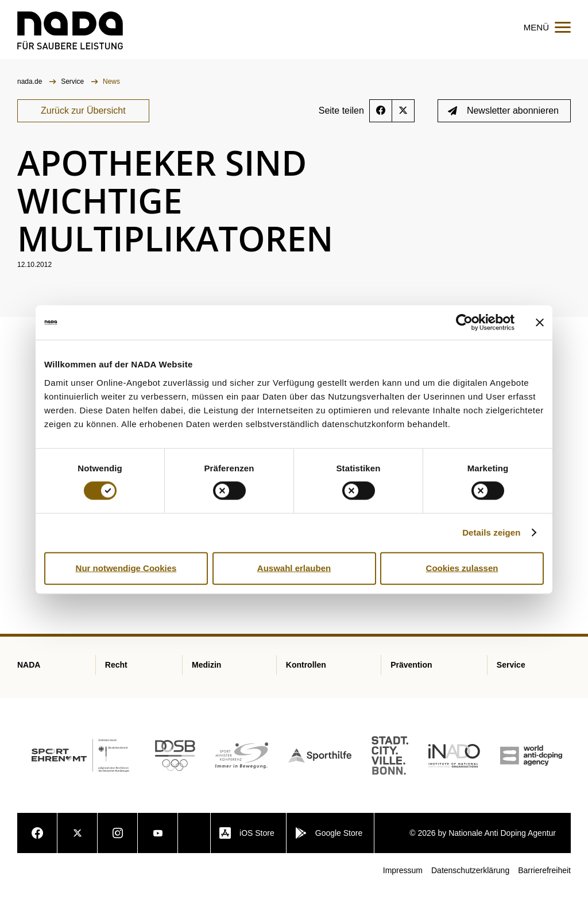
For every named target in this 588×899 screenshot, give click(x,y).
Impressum (403, 881)
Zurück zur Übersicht (83, 121)
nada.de (31, 92)
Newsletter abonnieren (503, 121)
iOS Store (247, 844)
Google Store (329, 844)
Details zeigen (491, 532)
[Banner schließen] (540, 323)
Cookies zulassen (462, 568)
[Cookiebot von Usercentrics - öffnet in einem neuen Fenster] (464, 323)
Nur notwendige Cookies (126, 568)
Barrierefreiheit (544, 881)
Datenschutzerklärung (470, 881)
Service (73, 92)
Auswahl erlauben (294, 568)
